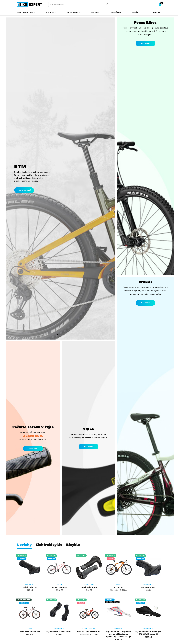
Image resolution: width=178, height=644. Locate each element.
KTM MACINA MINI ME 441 (89, 631)
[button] (24, 190)
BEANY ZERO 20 (59, 587)
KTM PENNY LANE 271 (30, 631)
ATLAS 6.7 (119, 587)
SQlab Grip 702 (148, 587)
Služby (136, 12)
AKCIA (30, 629)
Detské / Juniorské (89, 629)
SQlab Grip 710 (30, 587)
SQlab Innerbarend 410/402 (59, 631)
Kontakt (157, 12)
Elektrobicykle (25, 12)
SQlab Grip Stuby (89, 587)
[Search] (108, 4)
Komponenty (73, 12)
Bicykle (50, 12)
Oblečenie (116, 12)
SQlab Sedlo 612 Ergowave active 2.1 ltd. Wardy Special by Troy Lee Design (119, 634)
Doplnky (95, 12)
